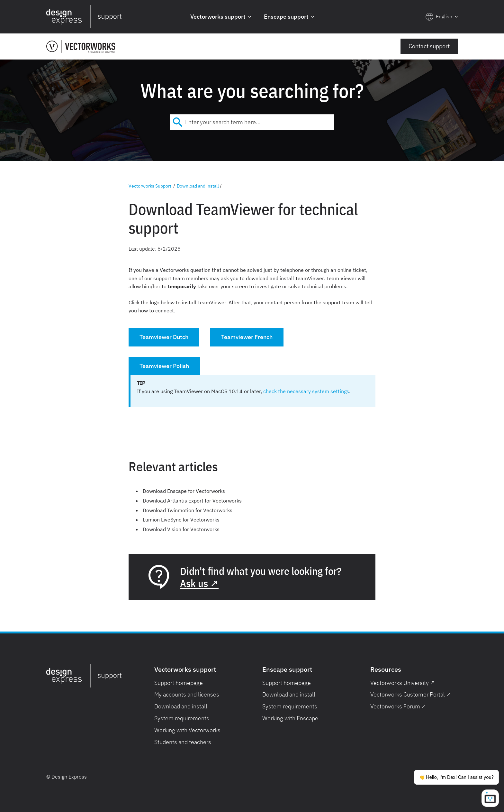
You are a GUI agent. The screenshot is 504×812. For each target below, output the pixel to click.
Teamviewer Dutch (164, 337)
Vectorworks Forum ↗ (398, 706)
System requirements (182, 718)
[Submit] (178, 122)
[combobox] (252, 122)
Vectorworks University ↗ (402, 683)
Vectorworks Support (150, 186)
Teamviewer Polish (164, 366)
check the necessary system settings (306, 391)
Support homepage (179, 683)
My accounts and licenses (187, 694)
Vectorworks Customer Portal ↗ (410, 694)
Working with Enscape (290, 718)
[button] (221, 17)
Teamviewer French (247, 337)
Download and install (198, 186)
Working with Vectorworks (187, 730)
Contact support (429, 46)
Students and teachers (183, 742)
